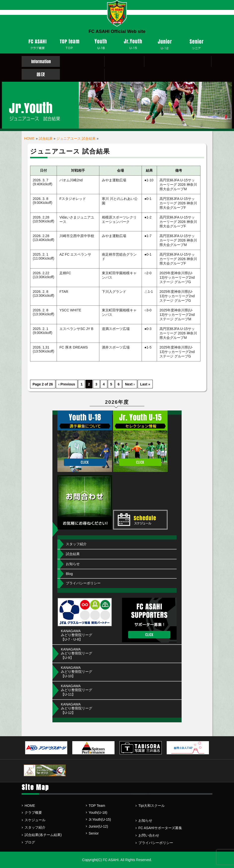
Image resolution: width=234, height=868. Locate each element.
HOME (29, 138)
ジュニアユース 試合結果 (76, 138)
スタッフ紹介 (76, 544)
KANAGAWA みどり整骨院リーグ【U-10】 (77, 672)
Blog (69, 574)
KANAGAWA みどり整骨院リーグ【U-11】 (77, 690)
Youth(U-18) (98, 813)
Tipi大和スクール (152, 806)
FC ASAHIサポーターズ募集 (160, 828)
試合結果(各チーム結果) (43, 835)
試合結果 (46, 138)
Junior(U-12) (98, 826)
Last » (145, 384)
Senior (94, 833)
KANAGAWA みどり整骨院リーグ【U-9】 (77, 653)
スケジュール (35, 820)
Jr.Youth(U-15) (100, 819)
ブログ (30, 842)
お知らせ (73, 564)
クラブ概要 (33, 813)
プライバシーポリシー (83, 583)
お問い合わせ (149, 835)
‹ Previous (67, 384)
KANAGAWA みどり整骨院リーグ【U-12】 (77, 708)
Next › (130, 384)
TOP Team (97, 806)
